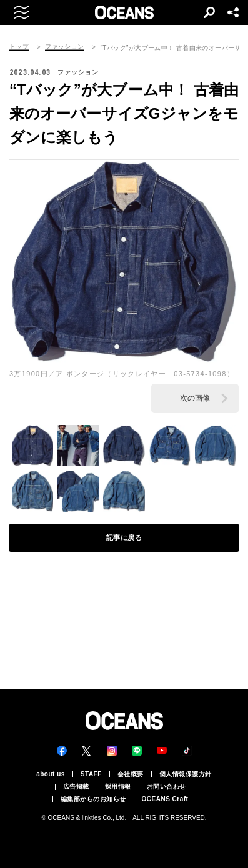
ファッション (64, 47)
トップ (19, 47)
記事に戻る (124, 537)
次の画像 (195, 398)
